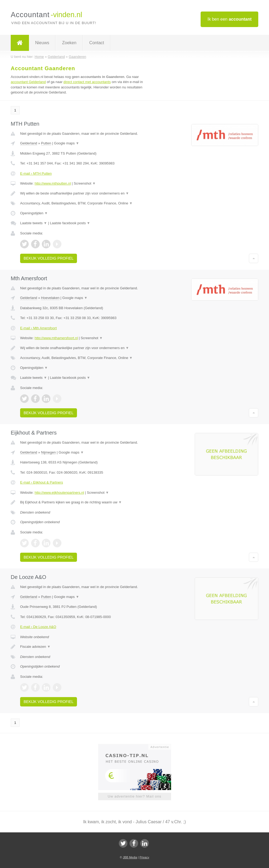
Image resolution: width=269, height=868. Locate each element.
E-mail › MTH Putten (36, 173)
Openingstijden (34, 213)
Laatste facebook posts (70, 223)
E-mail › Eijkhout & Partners (42, 482)
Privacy (144, 857)
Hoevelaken (50, 298)
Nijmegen (48, 452)
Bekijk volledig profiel (49, 258)
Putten (46, 143)
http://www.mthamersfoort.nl (56, 338)
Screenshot (85, 183)
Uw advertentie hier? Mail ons (134, 796)
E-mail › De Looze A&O (38, 627)
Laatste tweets (34, 223)
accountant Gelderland (28, 82)
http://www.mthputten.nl (53, 183)
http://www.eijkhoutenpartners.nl (59, 493)
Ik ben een (229, 19)
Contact (97, 43)
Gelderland (29, 143)
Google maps (67, 143)
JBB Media (130, 857)
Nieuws (42, 43)
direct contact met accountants (87, 82)
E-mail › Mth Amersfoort (38, 328)
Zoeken (69, 43)
